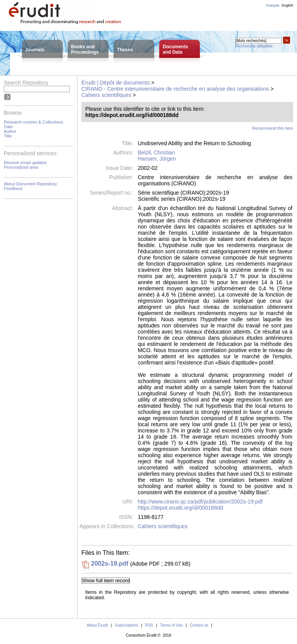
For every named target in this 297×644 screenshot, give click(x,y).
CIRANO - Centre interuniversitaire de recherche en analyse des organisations (175, 89)
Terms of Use (171, 625)
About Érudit (97, 625)
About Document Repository (30, 184)
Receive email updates (25, 163)
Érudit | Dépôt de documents (116, 83)
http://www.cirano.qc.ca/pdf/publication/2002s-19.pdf (200, 502)
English (287, 5)
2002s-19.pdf (110, 563)
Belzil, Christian (156, 153)
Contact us (199, 625)
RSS (149, 625)
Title (8, 136)
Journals (35, 50)
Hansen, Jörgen (157, 159)
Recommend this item (273, 128)
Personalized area (21, 167)
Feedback (13, 188)
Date (8, 127)
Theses (125, 50)
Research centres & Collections (33, 122)
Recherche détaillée (254, 46)
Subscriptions (127, 625)
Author (10, 131)
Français (273, 5)
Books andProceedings (85, 49)
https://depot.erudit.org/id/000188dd (180, 508)
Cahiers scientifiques (106, 95)
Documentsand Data (175, 49)
